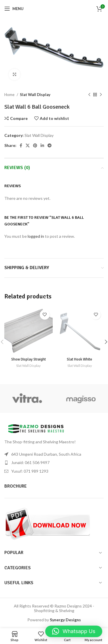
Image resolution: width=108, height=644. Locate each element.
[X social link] (28, 145)
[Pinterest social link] (35, 145)
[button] (74, 631)
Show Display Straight (29, 359)
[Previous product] (89, 95)
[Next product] (101, 95)
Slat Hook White (79, 359)
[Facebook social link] (21, 145)
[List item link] (54, 463)
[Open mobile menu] (14, 9)
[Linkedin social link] (42, 145)
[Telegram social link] (50, 145)
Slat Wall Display (35, 95)
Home (10, 95)
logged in (36, 236)
